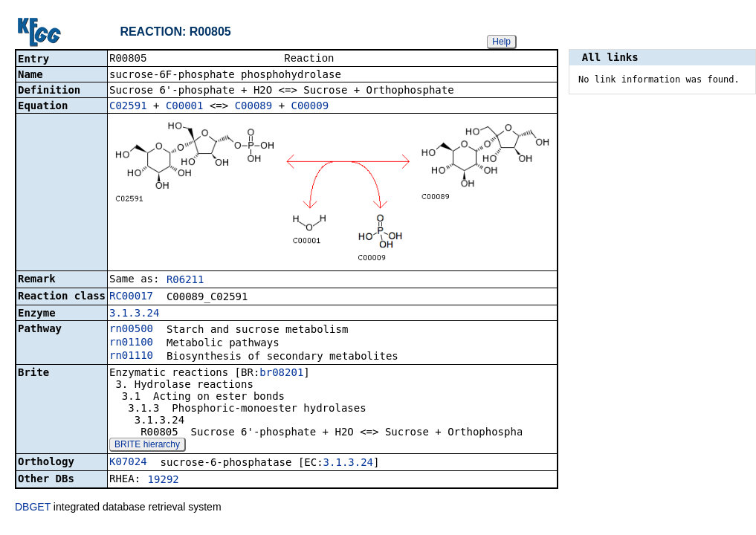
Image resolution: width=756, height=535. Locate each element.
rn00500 (131, 330)
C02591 (128, 107)
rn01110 (131, 357)
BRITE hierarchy (147, 446)
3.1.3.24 (134, 314)
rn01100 (131, 343)
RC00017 (131, 297)
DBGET (33, 508)
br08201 (281, 374)
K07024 (128, 463)
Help (501, 42)
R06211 (185, 281)
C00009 (310, 107)
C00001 (185, 107)
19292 (164, 481)
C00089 (254, 107)
